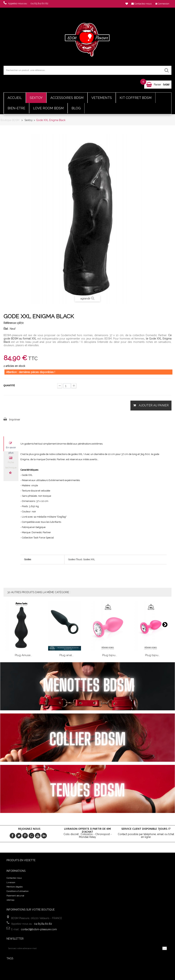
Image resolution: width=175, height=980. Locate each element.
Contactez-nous (14, 878)
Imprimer (15, 420)
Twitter (19, 836)
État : (6, 329)
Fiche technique (11, 464)
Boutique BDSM (10, 120)
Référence (10, 323)
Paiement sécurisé (15, 896)
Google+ (31, 836)
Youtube (38, 836)
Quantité (9, 386)
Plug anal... (67, 655)
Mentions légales (15, 887)
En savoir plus (11, 449)
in (44, 836)
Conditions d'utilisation (18, 891)
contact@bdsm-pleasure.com (39, 929)
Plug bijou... (110, 655)
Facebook (12, 836)
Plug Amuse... (24, 655)
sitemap (10, 900)
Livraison (11, 883)
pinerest (25, 836)
